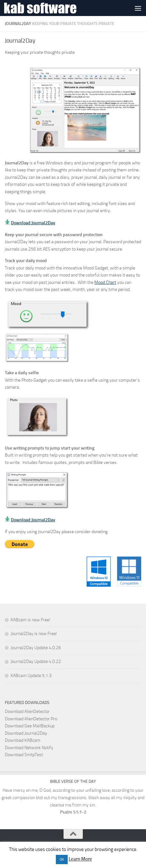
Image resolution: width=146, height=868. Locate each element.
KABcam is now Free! (30, 620)
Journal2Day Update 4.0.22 (36, 661)
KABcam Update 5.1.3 (31, 676)
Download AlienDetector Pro (31, 719)
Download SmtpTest (24, 755)
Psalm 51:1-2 (73, 812)
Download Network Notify (29, 748)
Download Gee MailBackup (30, 726)
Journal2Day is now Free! (34, 634)
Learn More (80, 859)
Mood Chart (105, 282)
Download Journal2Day (33, 223)
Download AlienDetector (27, 711)
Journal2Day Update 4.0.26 (36, 648)
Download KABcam (23, 740)
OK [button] (62, 860)
